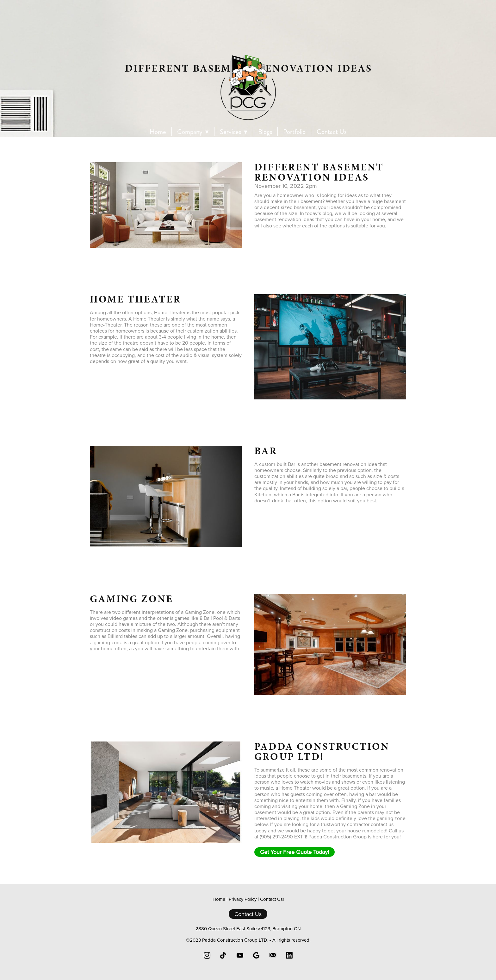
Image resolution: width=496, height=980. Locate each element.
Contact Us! (272, 899)
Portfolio (294, 132)
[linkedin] (289, 955)
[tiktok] (223, 955)
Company (193, 132)
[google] (256, 955)
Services (234, 132)
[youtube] (240, 955)
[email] (273, 955)
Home (158, 132)
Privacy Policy (243, 899)
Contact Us (332, 132)
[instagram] (207, 955)
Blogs (265, 132)
